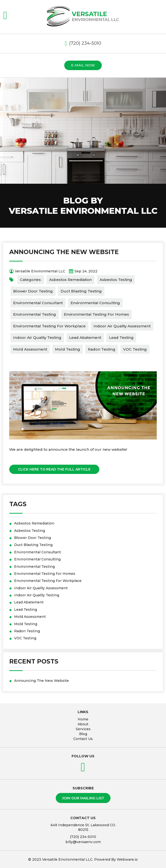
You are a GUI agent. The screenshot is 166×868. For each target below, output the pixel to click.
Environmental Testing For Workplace (49, 326)
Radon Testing (102, 349)
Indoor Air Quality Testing (37, 338)
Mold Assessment (30, 349)
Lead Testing (121, 338)
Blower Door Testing (33, 291)
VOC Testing (135, 349)
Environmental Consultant (38, 303)
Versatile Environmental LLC (67, 859)
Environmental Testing (35, 314)
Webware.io (127, 859)
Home (83, 719)
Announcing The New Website (64, 252)
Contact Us (83, 739)
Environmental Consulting (95, 303)
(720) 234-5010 (85, 43)
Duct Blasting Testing (81, 291)
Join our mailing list (83, 798)
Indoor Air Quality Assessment (122, 326)
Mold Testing (68, 349)
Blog (83, 734)
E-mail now (83, 65)
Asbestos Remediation (70, 280)
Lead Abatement (85, 338)
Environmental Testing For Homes (96, 314)
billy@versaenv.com (83, 842)
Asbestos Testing (116, 280)
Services (83, 729)
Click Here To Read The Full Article (54, 469)
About (83, 724)
